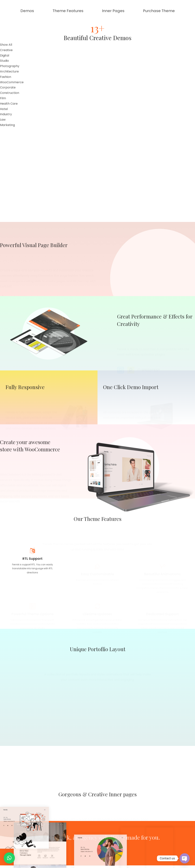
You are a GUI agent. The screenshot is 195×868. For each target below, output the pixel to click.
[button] (9, 858)
